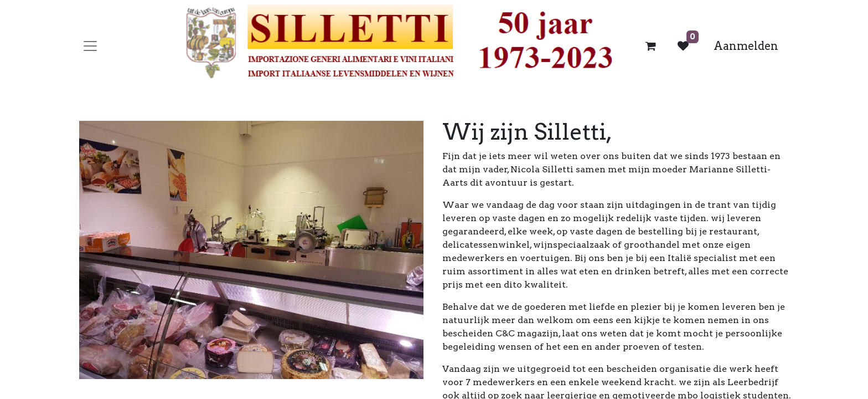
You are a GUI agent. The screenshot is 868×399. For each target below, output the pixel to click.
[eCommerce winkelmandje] (651, 46)
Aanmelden (746, 46)
